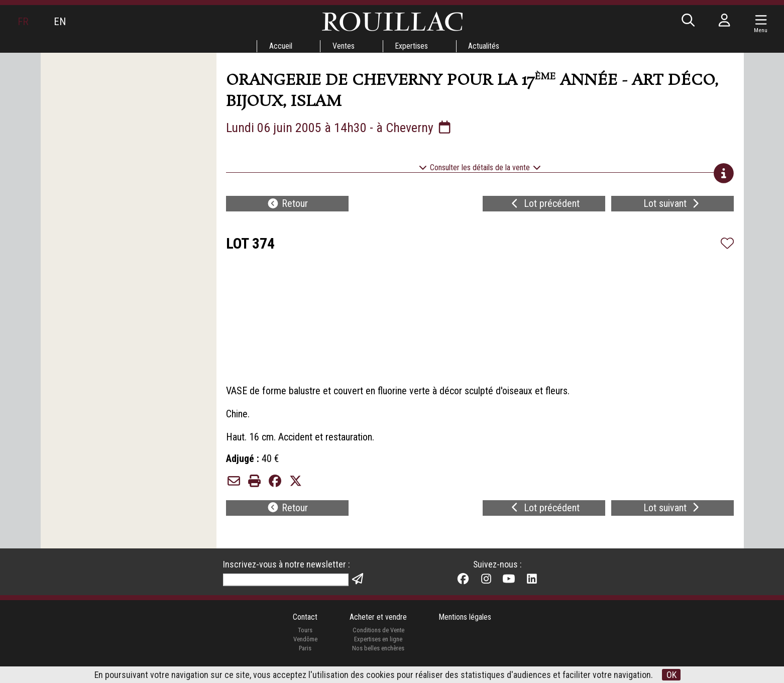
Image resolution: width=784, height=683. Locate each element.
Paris (305, 654)
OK (671, 675)
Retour (287, 205)
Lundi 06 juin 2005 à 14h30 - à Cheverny (340, 128)
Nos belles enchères (378, 654)
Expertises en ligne (378, 645)
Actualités (485, 46)
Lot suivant (673, 205)
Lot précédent (544, 205)
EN (60, 22)
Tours (305, 636)
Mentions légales (465, 623)
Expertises (412, 46)
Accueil (280, 46)
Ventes (344, 46)
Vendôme (305, 645)
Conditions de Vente (378, 636)
